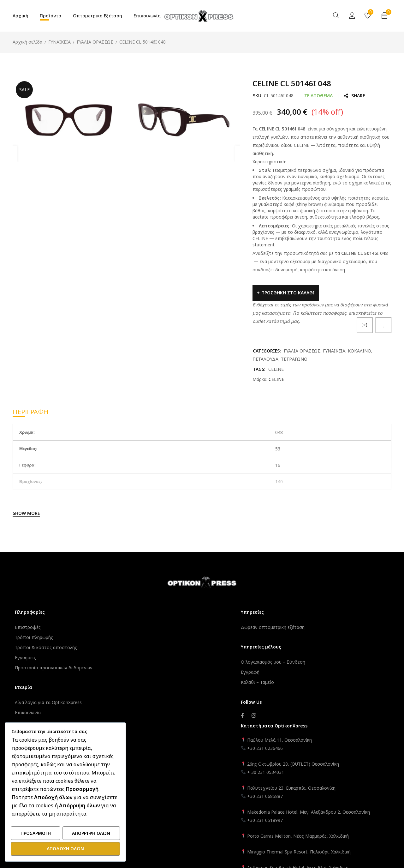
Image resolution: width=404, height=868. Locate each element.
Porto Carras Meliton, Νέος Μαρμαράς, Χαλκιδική (329, 730)
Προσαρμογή (36, 834)
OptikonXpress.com (220, 812)
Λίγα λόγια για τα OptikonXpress (51, 702)
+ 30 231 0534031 (297, 658)
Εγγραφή (154, 672)
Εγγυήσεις (28, 657)
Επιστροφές (30, 627)
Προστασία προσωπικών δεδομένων (56, 668)
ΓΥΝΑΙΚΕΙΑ (59, 42)
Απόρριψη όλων (91, 834)
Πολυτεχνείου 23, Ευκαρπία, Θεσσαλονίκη (323, 674)
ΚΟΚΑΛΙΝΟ (359, 351)
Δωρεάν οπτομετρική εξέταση (176, 627)
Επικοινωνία (30, 712)
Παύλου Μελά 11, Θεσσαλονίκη (310, 626)
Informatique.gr (166, 812)
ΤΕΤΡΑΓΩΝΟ (294, 359)
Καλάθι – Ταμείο (161, 682)
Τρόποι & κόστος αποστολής (48, 647)
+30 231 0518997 (296, 715)
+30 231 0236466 (296, 634)
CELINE (276, 369)
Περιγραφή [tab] (31, 412)
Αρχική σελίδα (27, 42)
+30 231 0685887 (296, 682)
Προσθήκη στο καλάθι (288, 293)
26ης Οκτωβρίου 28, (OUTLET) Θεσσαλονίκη (324, 650)
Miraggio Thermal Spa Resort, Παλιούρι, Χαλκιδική (330, 746)
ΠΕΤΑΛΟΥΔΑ (265, 359)
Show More (26, 513)
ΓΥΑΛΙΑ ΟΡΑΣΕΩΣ (95, 42)
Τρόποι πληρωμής (36, 637)
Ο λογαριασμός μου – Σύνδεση (177, 662)
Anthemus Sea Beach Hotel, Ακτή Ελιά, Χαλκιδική (329, 762)
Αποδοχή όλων (65, 849)
